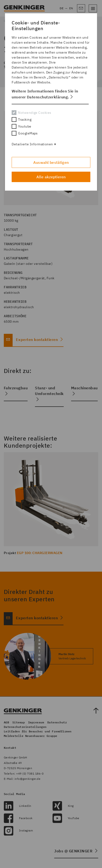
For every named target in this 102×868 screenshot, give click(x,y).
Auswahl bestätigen (51, 162)
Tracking (22, 119)
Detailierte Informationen (32, 144)
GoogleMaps (25, 133)
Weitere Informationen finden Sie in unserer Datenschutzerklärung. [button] (45, 94)
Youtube (21, 126)
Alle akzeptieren (51, 177)
